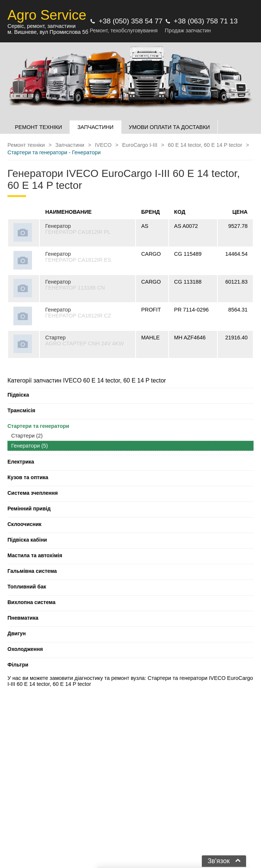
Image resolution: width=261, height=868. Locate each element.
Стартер (55, 338)
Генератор (58, 226)
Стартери (27, 436)
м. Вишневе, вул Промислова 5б (48, 32)
